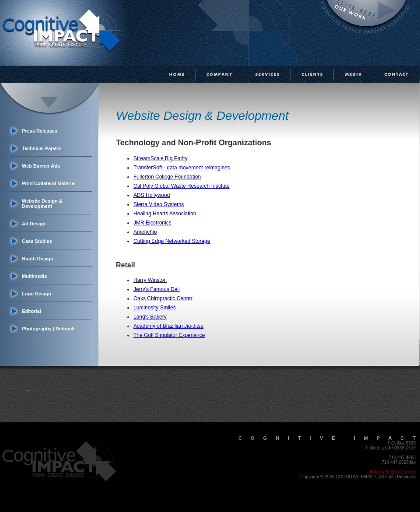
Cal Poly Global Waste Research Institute (182, 186)
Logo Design (37, 294)
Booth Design (38, 259)
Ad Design (34, 224)
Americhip (145, 232)
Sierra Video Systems (159, 204)
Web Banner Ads (41, 166)
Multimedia (34, 276)
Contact (408, 472)
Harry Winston (150, 280)
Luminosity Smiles (155, 308)
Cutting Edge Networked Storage (172, 241)
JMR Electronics (152, 223)
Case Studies (37, 241)
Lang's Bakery (150, 317)
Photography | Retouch (48, 329)
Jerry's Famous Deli (157, 289)
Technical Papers (42, 148)
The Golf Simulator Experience (169, 335)
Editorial (31, 311)
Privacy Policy (383, 472)
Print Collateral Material (49, 183)
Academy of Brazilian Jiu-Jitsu (168, 326)
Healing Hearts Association (165, 214)
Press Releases (40, 131)
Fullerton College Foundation (167, 177)
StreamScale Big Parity (160, 158)
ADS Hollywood (152, 195)
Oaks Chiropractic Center (163, 298)
